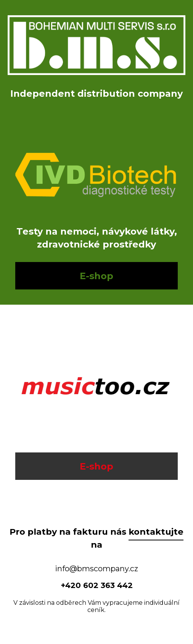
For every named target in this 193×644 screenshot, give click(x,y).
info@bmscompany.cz (96, 569)
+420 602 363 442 (97, 585)
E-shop (96, 276)
